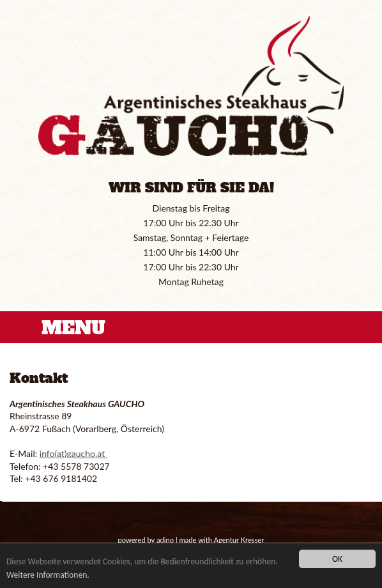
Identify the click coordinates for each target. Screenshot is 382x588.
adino (165, 540)
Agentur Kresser (239, 540)
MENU (73, 328)
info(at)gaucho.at (73, 453)
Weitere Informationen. (48, 575)
